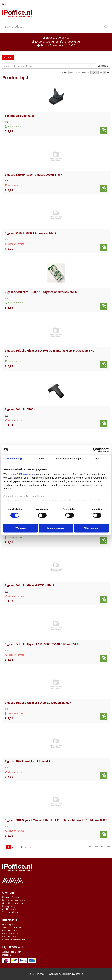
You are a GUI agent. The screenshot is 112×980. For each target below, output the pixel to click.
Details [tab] (41, 458)
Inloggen (7, 955)
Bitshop (79, 974)
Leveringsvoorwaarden (14, 900)
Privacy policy (9, 906)
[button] (56, 4)
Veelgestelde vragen (12, 912)
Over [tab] (98, 458)
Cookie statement (11, 909)
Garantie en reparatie (13, 903)
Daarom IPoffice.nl (11, 897)
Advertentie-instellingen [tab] (69, 458)
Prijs (95, 72)
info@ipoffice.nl (10, 933)
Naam (86, 72)
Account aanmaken (12, 952)
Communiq (67, 974)
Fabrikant (75, 72)
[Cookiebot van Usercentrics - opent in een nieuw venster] (95, 450)
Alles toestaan (91, 528)
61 (31, 847)
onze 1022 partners (22, 474)
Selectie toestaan (56, 528)
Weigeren (21, 528)
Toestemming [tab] (14, 458)
